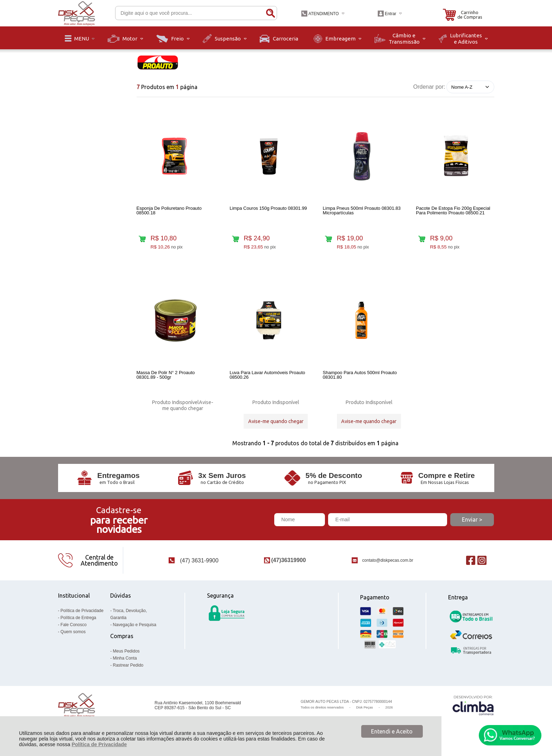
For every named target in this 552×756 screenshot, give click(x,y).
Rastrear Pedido (128, 668)
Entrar (391, 14)
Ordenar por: (429, 87)
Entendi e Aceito (392, 731)
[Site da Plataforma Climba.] (473, 709)
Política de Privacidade (99, 744)
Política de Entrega (78, 621)
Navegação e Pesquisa (135, 628)
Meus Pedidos (126, 654)
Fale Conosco (74, 628)
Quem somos (73, 635)
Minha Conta (125, 661)
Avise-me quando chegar (188, 407)
